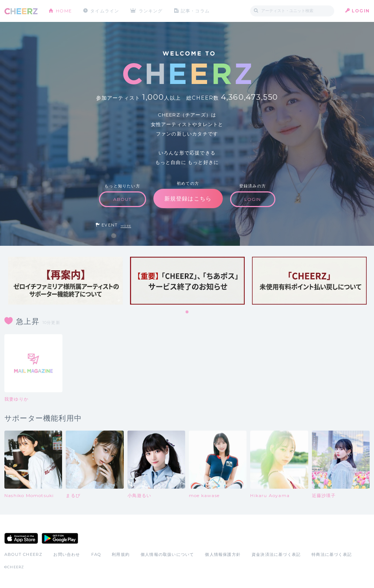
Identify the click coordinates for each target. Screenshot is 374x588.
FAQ (96, 554)
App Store (21, 538)
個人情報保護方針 (223, 554)
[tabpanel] (65, 281)
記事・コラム (195, 11)
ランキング (151, 11)
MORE (126, 226)
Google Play (60, 538)
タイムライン (105, 11)
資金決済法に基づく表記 (276, 554)
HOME (64, 11)
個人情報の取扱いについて (167, 554)
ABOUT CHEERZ (23, 554)
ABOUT (123, 199)
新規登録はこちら (188, 198)
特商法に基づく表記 (332, 554)
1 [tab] (187, 312)
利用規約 (121, 554)
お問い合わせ (67, 554)
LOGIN (361, 11)
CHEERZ (21, 11)
